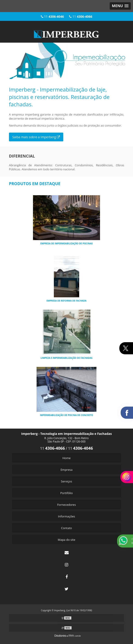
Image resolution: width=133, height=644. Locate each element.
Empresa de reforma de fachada (66, 301)
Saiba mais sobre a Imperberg (36, 137)
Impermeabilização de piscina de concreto (66, 415)
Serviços (67, 481)
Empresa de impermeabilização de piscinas (67, 243)
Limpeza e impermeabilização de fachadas (66, 358)
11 (52, 16)
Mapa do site (66, 540)
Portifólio (66, 493)
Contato (66, 528)
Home (66, 458)
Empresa (66, 470)
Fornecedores (66, 505)
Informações (67, 516)
